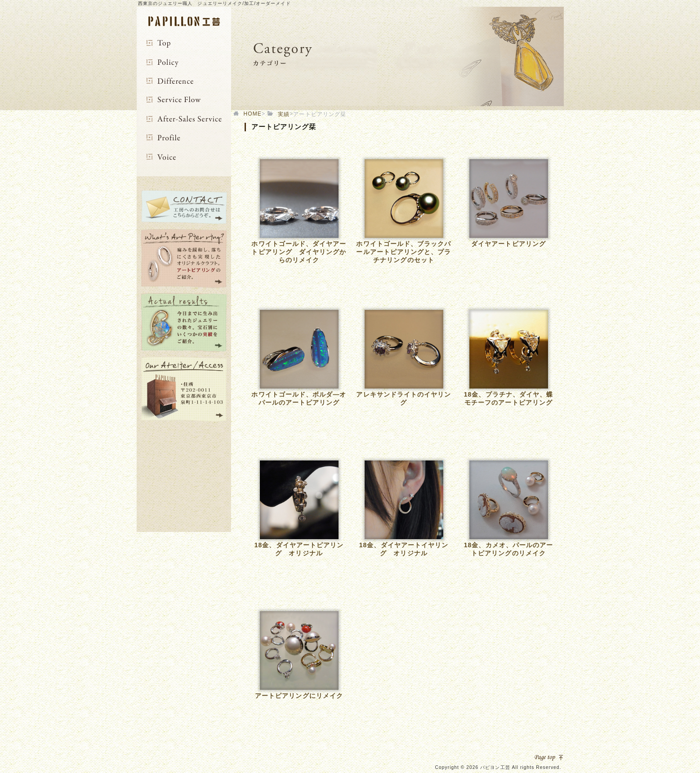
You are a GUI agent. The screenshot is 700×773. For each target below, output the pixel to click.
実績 (284, 114)
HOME (253, 114)
